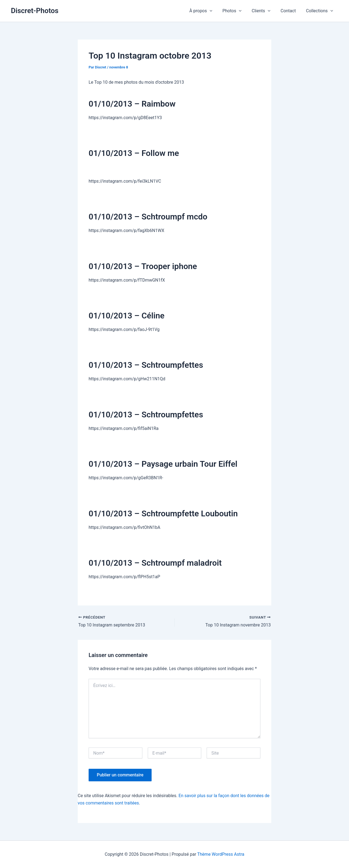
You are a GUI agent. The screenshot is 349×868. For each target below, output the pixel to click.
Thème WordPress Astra (221, 854)
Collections (320, 11)
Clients (265, 11)
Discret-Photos (35, 11)
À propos (207, 11)
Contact (290, 11)
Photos (237, 11)
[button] (216, 11)
